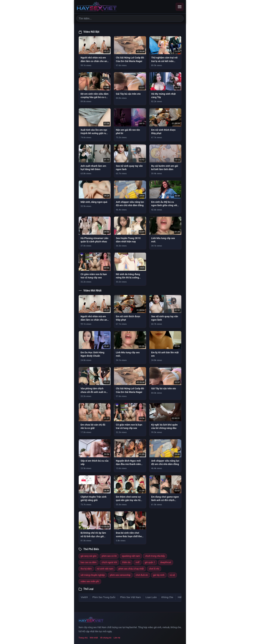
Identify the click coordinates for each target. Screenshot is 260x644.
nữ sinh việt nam (105, 569)
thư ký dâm (86, 569)
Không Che (167, 597)
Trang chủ (83, 638)
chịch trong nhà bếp (155, 556)
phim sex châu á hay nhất (131, 569)
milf (138, 562)
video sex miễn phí (90, 581)
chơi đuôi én (142, 575)
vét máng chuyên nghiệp (93, 575)
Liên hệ (117, 638)
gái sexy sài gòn (89, 556)
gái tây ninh (159, 575)
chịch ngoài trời (109, 562)
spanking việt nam (131, 556)
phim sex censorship (120, 575)
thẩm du (126, 562)
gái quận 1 (150, 562)
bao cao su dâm (89, 562)
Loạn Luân (151, 597)
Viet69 (84, 597)
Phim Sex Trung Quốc (104, 597)
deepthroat (166, 562)
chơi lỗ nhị (154, 569)
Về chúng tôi (106, 638)
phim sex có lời (109, 556)
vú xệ (172, 575)
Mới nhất (94, 638)
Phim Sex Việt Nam (130, 597)
